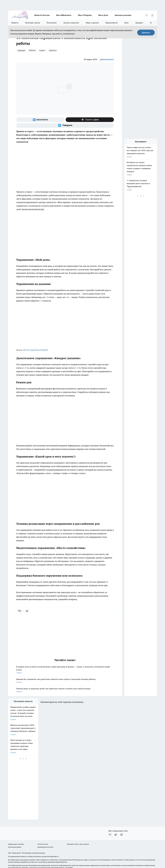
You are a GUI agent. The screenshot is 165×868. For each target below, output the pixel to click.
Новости (15, 23)
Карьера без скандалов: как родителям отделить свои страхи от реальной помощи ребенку (65, 681)
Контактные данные (15, 833)
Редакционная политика (45, 833)
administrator (107, 59)
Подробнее (69, 853)
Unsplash (44, 350)
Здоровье (139, 23)
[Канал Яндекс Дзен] (90, 120)
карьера (21, 50)
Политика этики (43, 830)
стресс (42, 50)
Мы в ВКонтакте (64, 15)
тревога (53, 50)
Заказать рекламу (123, 15)
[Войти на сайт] (152, 15)
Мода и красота (92, 23)
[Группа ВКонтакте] (40, 120)
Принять (146, 33)
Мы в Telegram (85, 15)
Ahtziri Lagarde (30, 350)
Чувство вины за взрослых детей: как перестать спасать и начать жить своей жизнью (65, 690)
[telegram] (28, 611)
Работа (32, 50)
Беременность (112, 23)
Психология (52, 23)
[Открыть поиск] (146, 15)
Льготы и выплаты (71, 23)
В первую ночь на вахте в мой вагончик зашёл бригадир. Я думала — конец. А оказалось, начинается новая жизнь (65, 670)
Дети (126, 23)
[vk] (20, 611)
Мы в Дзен (103, 15)
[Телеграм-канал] (65, 125)
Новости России (42, 15)
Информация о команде (16, 830)
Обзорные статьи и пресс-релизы (78, 830)
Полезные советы (33, 23)
